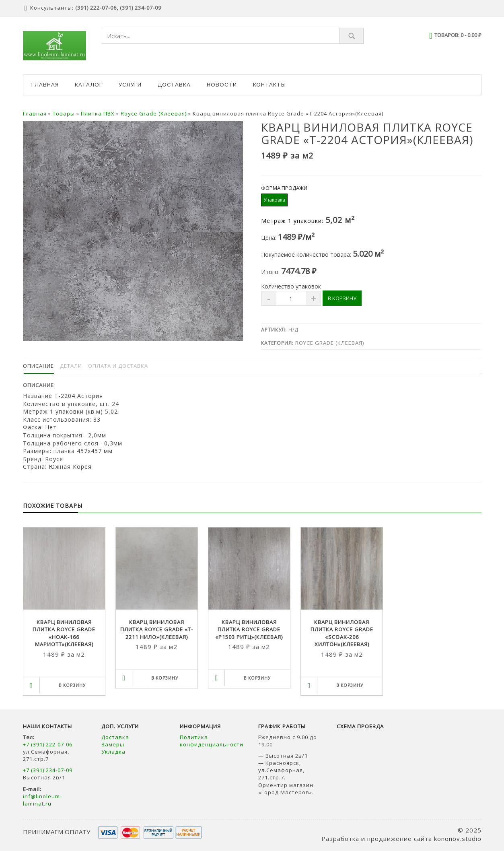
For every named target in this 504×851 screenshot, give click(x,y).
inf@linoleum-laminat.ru (42, 800)
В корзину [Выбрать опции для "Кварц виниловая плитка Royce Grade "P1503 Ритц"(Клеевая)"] (257, 678)
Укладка (113, 752)
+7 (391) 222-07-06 (48, 744)
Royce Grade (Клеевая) (154, 113)
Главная (45, 85)
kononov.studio (458, 839)
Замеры (114, 744)
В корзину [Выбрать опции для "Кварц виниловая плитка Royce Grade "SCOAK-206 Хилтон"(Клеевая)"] (350, 685)
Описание (38, 366)
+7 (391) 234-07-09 (48, 770)
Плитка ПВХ (98, 113)
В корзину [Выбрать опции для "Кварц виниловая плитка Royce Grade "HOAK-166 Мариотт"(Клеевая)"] (72, 685)
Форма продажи (284, 188)
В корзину (342, 298)
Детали (71, 366)
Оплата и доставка (118, 366)
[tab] (38, 366)
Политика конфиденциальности (212, 741)
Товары (64, 113)
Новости (222, 85)
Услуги (130, 85)
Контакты (269, 85)
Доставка (174, 85)
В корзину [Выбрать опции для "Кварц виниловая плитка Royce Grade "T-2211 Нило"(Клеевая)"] (165, 678)
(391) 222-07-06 (96, 8)
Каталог (89, 85)
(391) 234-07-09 (141, 8)
